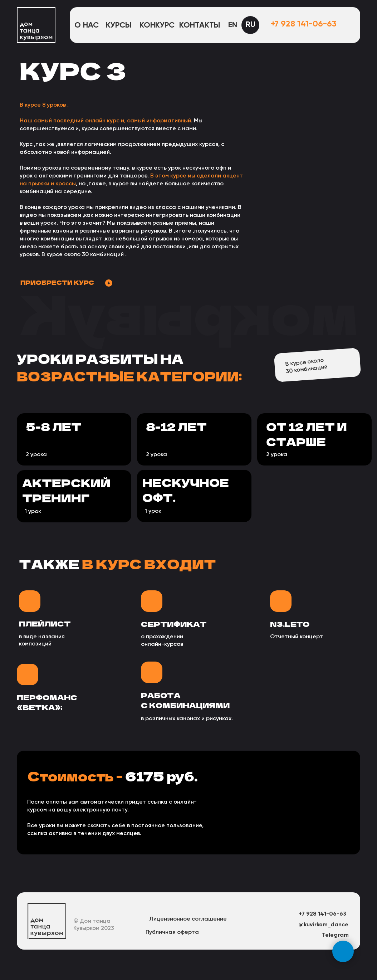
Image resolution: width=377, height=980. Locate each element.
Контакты (200, 25)
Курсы (119, 25)
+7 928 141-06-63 (304, 24)
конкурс (157, 25)
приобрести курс (57, 282)
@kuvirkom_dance (324, 925)
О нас (87, 25)
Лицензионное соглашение (188, 919)
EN (233, 25)
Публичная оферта (172, 932)
